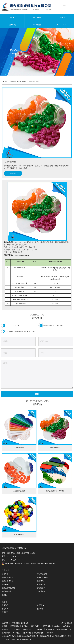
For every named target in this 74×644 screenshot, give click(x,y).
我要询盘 (13, 173)
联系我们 (37, 25)
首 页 (12, 17)
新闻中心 (12, 25)
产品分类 (62, 17)
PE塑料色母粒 (34, 81)
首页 (6, 81)
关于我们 (37, 17)
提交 (37, 394)
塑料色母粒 (22, 81)
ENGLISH (62, 25)
